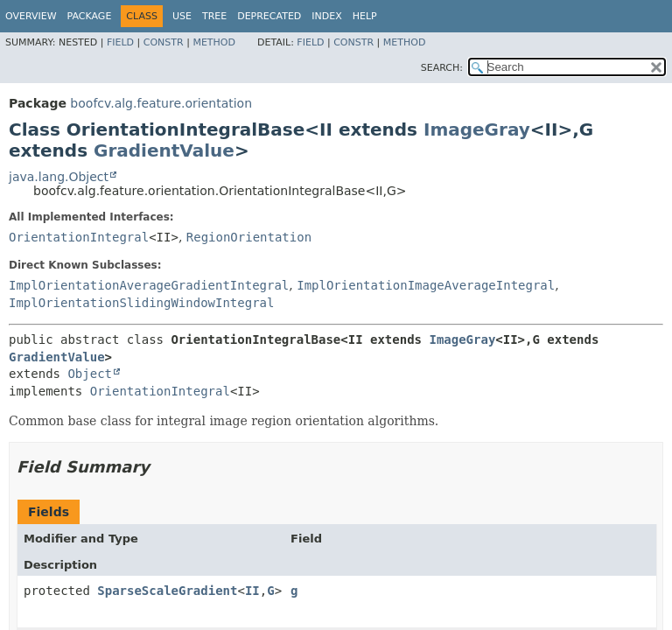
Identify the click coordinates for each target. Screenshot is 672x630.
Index (326, 16)
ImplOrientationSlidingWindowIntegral (141, 303)
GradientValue (164, 150)
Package (90, 16)
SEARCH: (442, 68)
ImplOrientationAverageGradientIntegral (149, 285)
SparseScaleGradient (167, 591)
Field (120, 42)
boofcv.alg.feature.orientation (161, 103)
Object (90, 374)
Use (182, 16)
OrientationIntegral (79, 237)
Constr (164, 42)
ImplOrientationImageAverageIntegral (426, 285)
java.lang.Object (59, 177)
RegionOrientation (249, 237)
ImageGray (477, 129)
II (252, 591)
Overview (31, 16)
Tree (214, 16)
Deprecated (269, 16)
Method (214, 42)
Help (365, 16)
